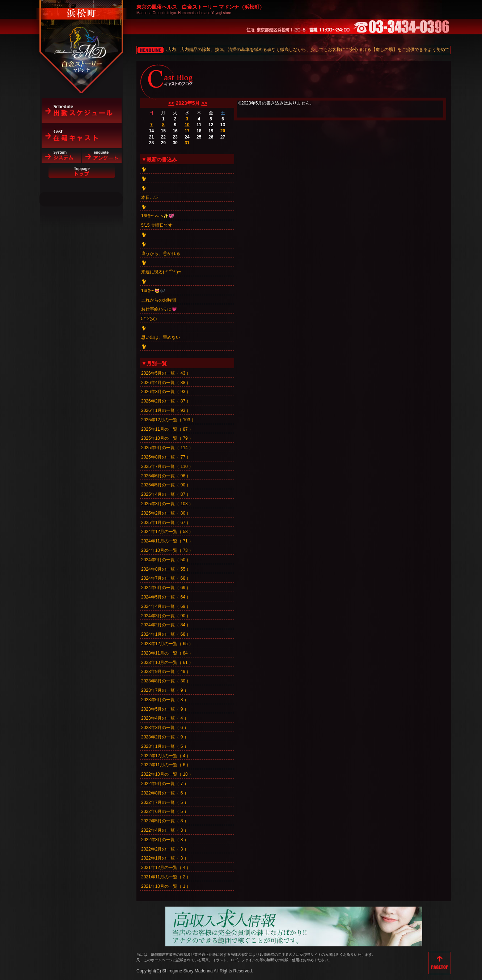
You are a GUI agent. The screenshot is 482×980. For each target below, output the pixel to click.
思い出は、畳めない (161, 337)
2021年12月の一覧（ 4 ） (166, 868)
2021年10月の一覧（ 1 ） (166, 886)
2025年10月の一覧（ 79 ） (167, 438)
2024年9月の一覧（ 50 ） (166, 560)
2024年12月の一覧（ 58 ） (167, 532)
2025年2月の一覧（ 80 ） (166, 513)
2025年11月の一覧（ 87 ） (167, 429)
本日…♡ (150, 197)
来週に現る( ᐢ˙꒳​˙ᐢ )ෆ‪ (161, 272)
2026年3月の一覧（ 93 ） (166, 392)
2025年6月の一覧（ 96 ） (166, 476)
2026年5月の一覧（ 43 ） (166, 373)
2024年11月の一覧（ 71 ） (167, 541)
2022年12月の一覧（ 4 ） (166, 756)
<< (171, 103)
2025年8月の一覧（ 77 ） (166, 457)
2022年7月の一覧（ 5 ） (165, 802)
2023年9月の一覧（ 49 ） (166, 672)
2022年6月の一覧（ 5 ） (165, 811)
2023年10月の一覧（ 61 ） (167, 662)
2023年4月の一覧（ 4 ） (165, 718)
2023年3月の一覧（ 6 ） (165, 728)
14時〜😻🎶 (153, 291)
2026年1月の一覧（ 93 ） (166, 410)
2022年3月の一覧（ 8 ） (165, 840)
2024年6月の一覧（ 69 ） (166, 588)
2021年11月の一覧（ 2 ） (166, 877)
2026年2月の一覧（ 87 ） (166, 401)
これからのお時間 (158, 300)
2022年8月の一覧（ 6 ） (165, 793)
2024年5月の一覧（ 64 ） (166, 597)
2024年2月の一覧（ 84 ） (166, 625)
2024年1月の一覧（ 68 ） (166, 634)
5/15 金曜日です (157, 225)
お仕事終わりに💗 (159, 309)
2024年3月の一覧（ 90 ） (166, 616)
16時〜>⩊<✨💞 (158, 216)
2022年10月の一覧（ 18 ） (167, 774)
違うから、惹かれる (161, 253)
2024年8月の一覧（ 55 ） (166, 569)
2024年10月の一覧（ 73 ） (167, 550)
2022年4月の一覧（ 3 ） (165, 830)
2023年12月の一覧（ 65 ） (167, 644)
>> (204, 103)
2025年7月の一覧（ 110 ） (167, 466)
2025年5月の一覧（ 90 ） (166, 485)
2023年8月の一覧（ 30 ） (166, 681)
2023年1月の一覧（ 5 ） (165, 746)
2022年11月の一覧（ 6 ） (166, 765)
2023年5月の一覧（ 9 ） (165, 709)
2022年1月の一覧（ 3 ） (165, 858)
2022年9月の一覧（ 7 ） (165, 784)
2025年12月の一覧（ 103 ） (168, 420)
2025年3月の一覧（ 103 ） (167, 504)
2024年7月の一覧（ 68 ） (166, 578)
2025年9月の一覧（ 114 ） (167, 448)
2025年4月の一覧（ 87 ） (166, 494)
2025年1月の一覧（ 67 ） (166, 523)
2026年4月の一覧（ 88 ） (166, 383)
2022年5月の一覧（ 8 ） (165, 821)
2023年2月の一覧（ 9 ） (165, 737)
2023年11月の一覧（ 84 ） (167, 653)
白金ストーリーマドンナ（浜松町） (82, 37)
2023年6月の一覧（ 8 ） (165, 700)
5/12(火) (149, 319)
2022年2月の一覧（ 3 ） (165, 849)
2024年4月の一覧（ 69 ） (166, 606)
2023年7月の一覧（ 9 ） (165, 690)
